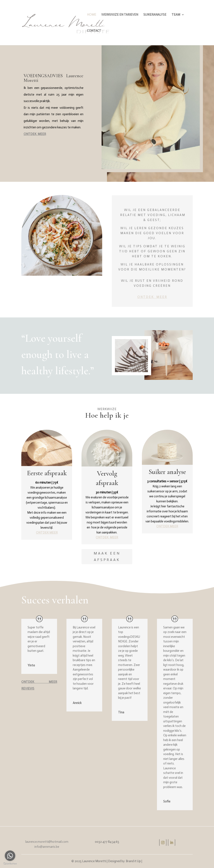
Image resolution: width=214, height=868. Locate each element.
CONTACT (94, 31)
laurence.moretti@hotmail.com (47, 842)
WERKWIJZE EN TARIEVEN (120, 15)
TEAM (176, 15)
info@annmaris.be (47, 847)
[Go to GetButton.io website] (10, 864)
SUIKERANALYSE (155, 15)
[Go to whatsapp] (10, 856)
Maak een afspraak (107, 557)
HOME (92, 15)
